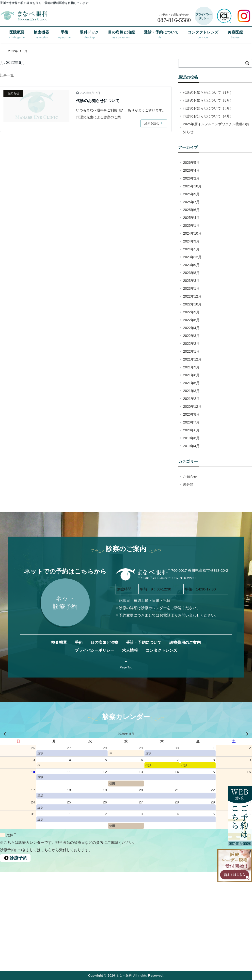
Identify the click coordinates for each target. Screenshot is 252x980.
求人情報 (130, 650)
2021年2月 (191, 399)
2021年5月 (191, 383)
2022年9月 (191, 312)
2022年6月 (191, 320)
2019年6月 (191, 438)
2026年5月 (191, 163)
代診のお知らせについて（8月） (208, 100)
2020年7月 (191, 422)
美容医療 (235, 35)
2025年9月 (191, 194)
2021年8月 (191, 375)
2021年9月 (191, 367)
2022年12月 (192, 296)
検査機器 (41, 35)
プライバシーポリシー (94, 650)
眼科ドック (89, 35)
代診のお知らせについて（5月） (208, 108)
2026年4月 (191, 170)
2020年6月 (191, 430)
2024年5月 (191, 249)
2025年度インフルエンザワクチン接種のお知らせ (216, 128)
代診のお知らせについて (98, 101)
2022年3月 (191, 336)
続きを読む (154, 123)
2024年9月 (191, 241)
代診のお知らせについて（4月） (208, 116)
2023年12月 (192, 257)
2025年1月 (191, 226)
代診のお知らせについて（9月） (208, 92)
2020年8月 (191, 414)
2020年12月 (192, 407)
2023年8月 (191, 273)
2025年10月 (192, 186)
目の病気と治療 (121, 35)
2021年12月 (192, 359)
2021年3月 (191, 391)
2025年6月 (191, 210)
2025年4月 (191, 218)
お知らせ (13, 93)
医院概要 (17, 35)
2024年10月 (192, 233)
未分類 (188, 484)
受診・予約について (161, 35)
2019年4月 (191, 446)
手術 (65, 35)
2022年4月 (191, 328)
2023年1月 (191, 288)
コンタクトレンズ (203, 35)
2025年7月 (191, 202)
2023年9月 (191, 265)
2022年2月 (191, 344)
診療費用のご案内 (185, 642)
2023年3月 (191, 281)
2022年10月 (192, 304)
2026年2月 (191, 178)
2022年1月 (191, 351)
